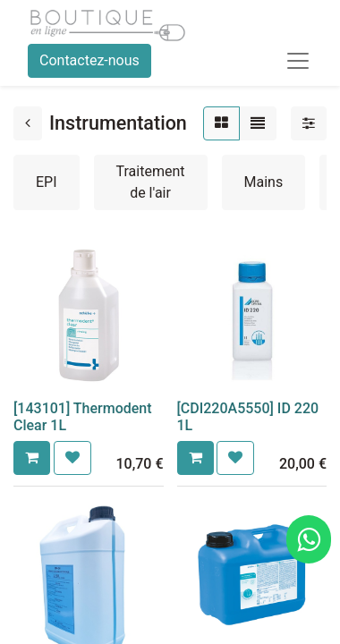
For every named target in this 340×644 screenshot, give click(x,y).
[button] (32, 458)
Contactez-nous (89, 60)
